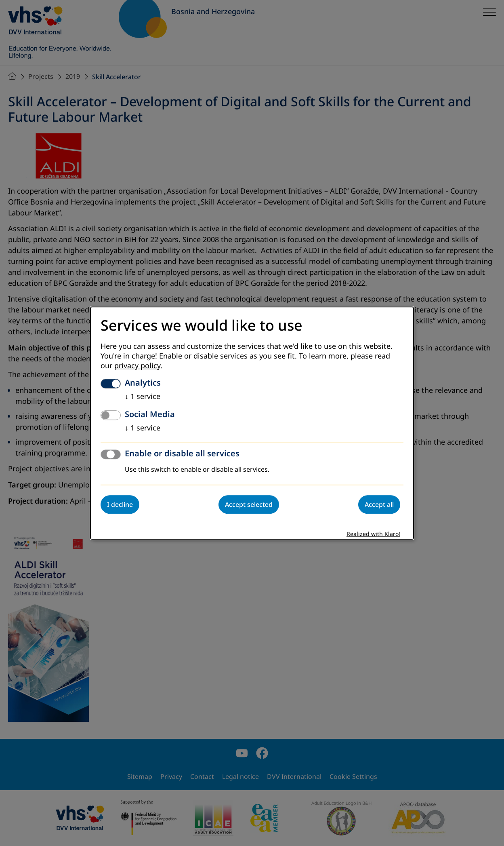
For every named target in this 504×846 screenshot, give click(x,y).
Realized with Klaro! (373, 534)
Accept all (379, 504)
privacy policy (137, 366)
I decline (120, 504)
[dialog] (252, 423)
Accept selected (249, 504)
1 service (143, 397)
